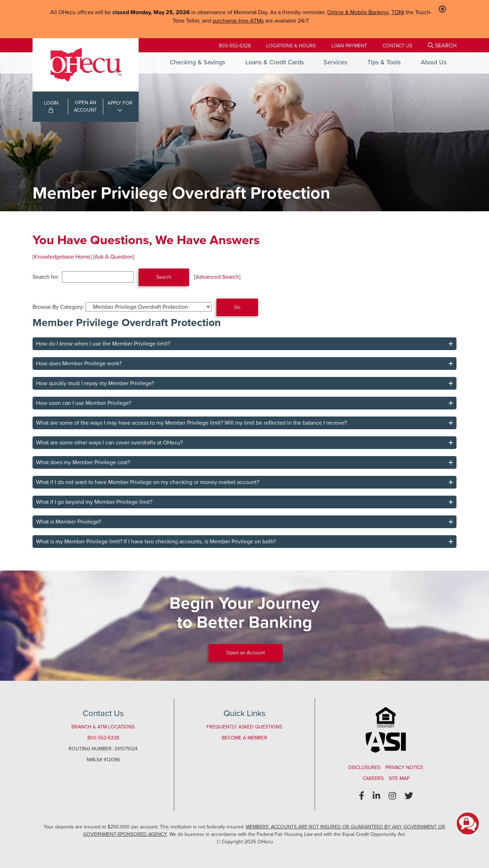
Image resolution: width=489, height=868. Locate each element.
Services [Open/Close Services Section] (335, 62)
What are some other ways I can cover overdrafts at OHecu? (109, 442)
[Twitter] (409, 796)
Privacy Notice (404, 767)
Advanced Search (217, 277)
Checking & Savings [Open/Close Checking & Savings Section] (197, 62)
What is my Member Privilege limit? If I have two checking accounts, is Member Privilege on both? (156, 541)
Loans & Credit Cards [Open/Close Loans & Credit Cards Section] (275, 62)
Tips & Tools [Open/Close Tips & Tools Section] (384, 62)
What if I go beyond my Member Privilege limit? (94, 502)
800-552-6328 (235, 46)
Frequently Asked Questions (244, 727)
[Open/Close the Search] (442, 45)
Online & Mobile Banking (358, 12)
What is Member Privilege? (69, 522)
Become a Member (244, 738)
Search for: (46, 277)
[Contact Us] (397, 46)
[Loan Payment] (349, 46)
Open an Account (246, 653)
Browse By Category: (58, 307)
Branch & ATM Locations (103, 727)
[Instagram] (392, 796)
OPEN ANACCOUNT (85, 106)
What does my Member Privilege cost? (83, 462)
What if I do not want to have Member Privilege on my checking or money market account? (148, 482)
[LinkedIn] (376, 796)
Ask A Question (114, 257)
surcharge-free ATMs (238, 21)
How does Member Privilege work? (79, 363)
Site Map (399, 778)
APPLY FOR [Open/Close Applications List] (120, 103)
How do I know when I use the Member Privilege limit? (103, 344)
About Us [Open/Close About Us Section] (434, 62)
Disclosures (364, 767)
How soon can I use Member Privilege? (84, 403)
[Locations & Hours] (291, 46)
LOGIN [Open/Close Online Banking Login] (51, 106)
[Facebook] (362, 796)
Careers (373, 778)
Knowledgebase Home (62, 257)
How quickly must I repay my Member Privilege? (95, 383)
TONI (398, 12)
